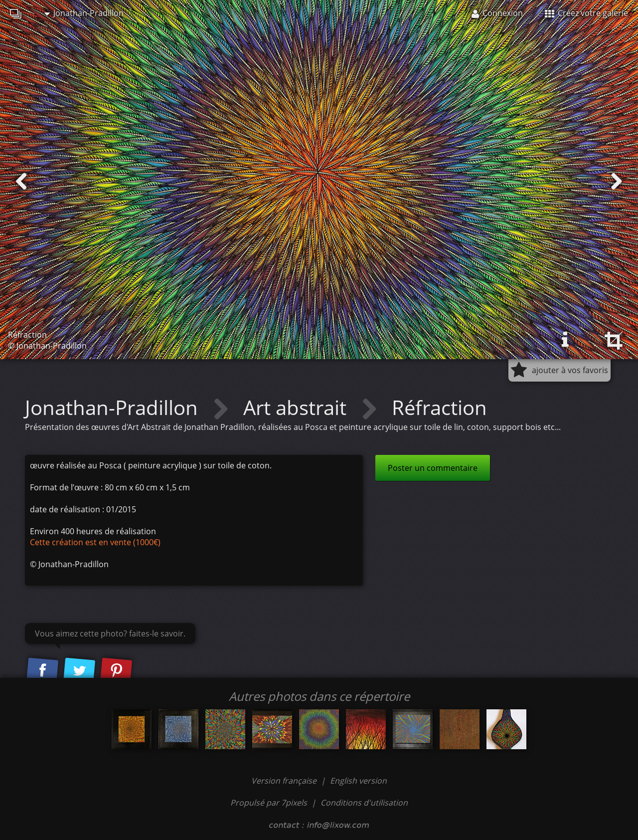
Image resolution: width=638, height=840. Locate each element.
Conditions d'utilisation (364, 803)
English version (358, 781)
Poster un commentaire (433, 468)
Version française (285, 781)
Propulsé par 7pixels (269, 803)
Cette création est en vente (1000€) (95, 542)
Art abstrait (297, 407)
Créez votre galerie (586, 13)
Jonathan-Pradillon (84, 13)
